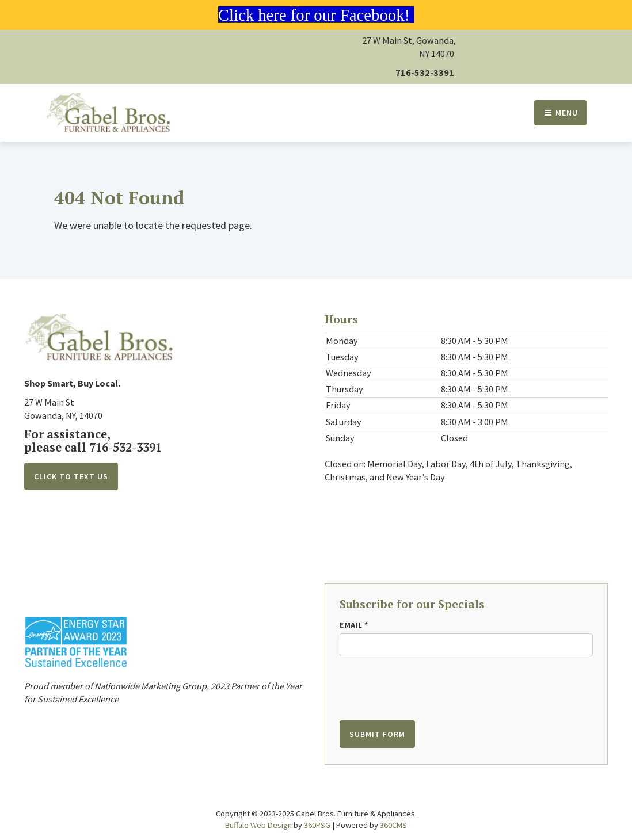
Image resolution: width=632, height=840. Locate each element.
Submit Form (377, 734)
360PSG (317, 825)
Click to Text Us (71, 476)
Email (354, 625)
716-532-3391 (425, 72)
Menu (560, 113)
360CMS (393, 825)
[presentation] (410, 683)
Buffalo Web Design (258, 825)
